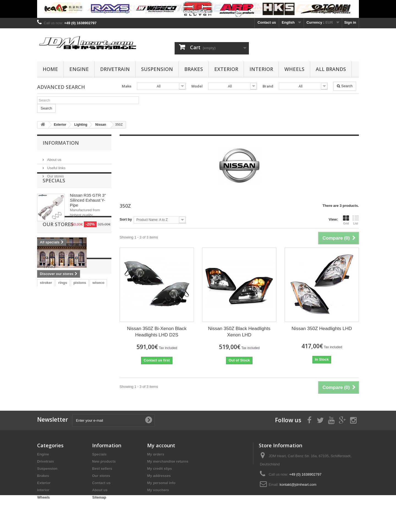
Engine (79, 69)
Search (345, 86)
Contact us (267, 22)
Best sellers (102, 469)
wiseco (98, 363)
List (356, 220)
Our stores (55, 174)
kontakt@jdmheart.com (298, 485)
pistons (80, 363)
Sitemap (99, 497)
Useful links (56, 166)
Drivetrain (115, 69)
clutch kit (48, 371)
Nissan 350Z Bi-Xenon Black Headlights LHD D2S (157, 332)
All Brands (331, 69)
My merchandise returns (168, 461)
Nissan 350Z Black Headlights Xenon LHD (239, 332)
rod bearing (78, 380)
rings (63, 363)
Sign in (350, 22)
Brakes (194, 69)
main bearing (51, 380)
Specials (54, 195)
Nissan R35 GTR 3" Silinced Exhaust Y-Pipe (88, 214)
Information (61, 143)
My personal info (161, 483)
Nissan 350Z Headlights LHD (322, 329)
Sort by (126, 219)
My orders (156, 454)
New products (104, 461)
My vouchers (158, 490)
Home (50, 69)
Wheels (294, 69)
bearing (96, 371)
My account (161, 445)
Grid (346, 220)
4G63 (66, 371)
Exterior (226, 69)
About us (54, 157)
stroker (46, 363)
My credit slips (159, 469)
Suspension (157, 69)
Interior (261, 69)
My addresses (159, 476)
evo (80, 371)
